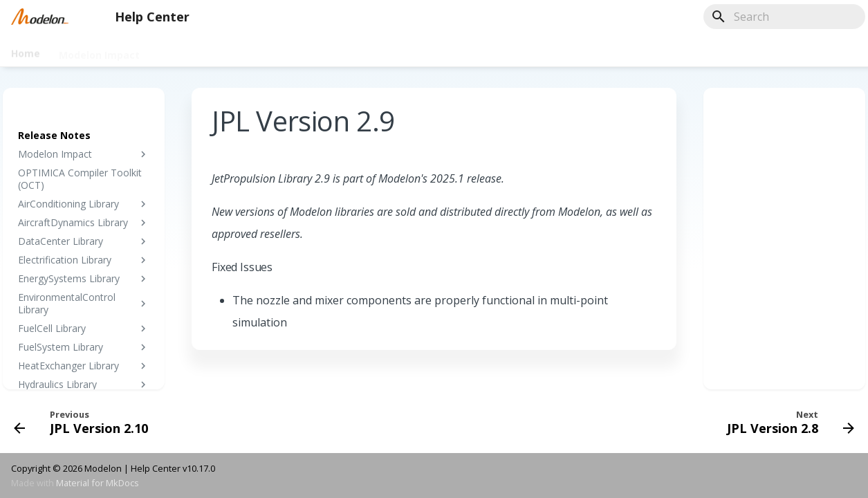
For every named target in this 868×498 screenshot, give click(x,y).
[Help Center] (40, 17)
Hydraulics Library (84, 385)
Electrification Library (84, 260)
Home (26, 50)
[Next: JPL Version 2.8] (786, 421)
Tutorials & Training (271, 50)
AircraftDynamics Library (84, 223)
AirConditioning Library (84, 204)
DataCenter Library (84, 241)
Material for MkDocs (98, 483)
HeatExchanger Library (84, 366)
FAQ (477, 50)
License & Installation (395, 50)
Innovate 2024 (631, 50)
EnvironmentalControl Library (84, 304)
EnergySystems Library (84, 279)
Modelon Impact (99, 50)
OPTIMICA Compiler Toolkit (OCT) (80, 179)
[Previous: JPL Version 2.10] (85, 421)
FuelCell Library (84, 329)
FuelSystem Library (84, 347)
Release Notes (542, 50)
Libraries (180, 50)
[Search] (784, 17)
